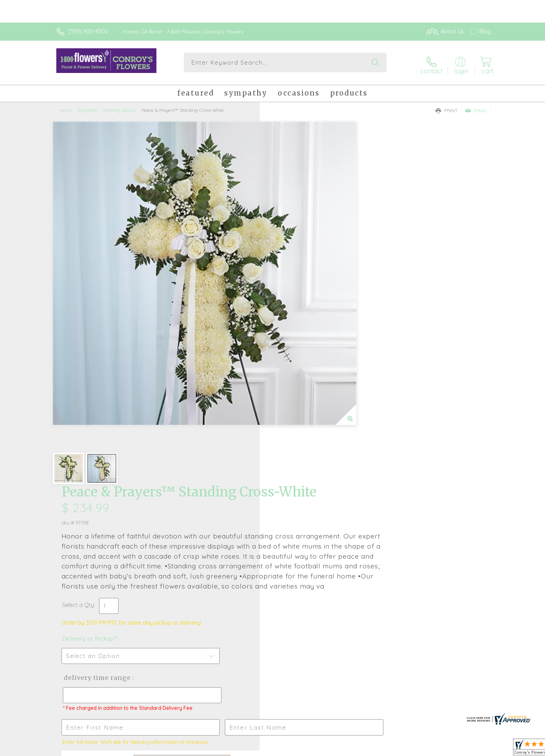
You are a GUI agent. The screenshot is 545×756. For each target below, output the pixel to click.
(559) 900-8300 (88, 31)
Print (447, 106)
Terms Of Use (339, 749)
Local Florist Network (429, 749)
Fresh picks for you (212, 537)
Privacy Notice (380, 749)
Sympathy (87, 106)
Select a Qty (289, 280)
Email (476, 106)
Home (66, 106)
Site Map (472, 749)
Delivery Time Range (307, 353)
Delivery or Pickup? (300, 314)
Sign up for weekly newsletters (360, 533)
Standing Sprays (119, 106)
